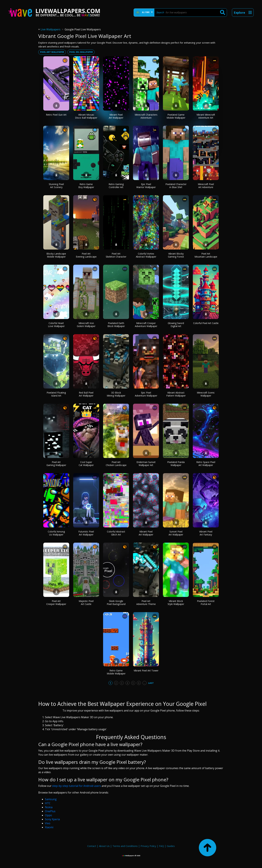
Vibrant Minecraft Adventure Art (206, 116)
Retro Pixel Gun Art (56, 115)
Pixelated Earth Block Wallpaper (116, 325)
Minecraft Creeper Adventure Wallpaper (146, 325)
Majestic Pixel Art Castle (86, 603)
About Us (104, 846)
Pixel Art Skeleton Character (116, 255)
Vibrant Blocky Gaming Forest (176, 255)
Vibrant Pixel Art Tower (146, 670)
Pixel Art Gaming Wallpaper (56, 464)
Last (151, 683)
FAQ (161, 846)
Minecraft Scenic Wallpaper (206, 394)
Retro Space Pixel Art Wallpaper (206, 464)
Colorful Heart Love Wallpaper (56, 325)
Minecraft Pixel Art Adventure (206, 186)
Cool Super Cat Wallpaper (86, 464)
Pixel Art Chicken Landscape (116, 464)
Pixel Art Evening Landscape (86, 255)
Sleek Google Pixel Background (116, 603)
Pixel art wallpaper (52, 52)
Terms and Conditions (125, 846)
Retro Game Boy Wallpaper (86, 186)
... (144, 683)
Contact (92, 846)
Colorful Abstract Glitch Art (116, 533)
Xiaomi (49, 827)
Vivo (48, 823)
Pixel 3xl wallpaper (81, 52)
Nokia (49, 807)
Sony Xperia (52, 819)
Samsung (51, 799)
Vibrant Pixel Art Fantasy (206, 533)
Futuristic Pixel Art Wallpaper (86, 533)
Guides (171, 846)
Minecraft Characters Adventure (146, 116)
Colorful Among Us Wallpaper (56, 533)
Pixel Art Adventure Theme (146, 603)
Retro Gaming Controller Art (116, 186)
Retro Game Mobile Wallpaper (116, 672)
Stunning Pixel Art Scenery (56, 186)
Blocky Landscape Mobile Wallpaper (56, 255)
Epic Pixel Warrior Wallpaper (146, 186)
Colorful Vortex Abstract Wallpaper (146, 255)
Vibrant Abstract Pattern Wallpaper (176, 394)
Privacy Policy (148, 846)
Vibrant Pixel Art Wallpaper (116, 116)
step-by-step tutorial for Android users (77, 786)
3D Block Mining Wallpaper (116, 394)
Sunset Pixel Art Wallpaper (176, 533)
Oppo (48, 815)
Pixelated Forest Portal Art (206, 603)
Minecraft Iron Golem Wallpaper (86, 325)
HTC (48, 803)
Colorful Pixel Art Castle (206, 323)
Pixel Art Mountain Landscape (206, 255)
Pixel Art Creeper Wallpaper (56, 603)
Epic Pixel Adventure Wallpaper (146, 394)
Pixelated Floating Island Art (56, 394)
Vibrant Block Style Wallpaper (176, 603)
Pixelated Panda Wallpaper (176, 464)
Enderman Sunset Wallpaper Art (146, 464)
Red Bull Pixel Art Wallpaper (86, 394)
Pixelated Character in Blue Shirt (176, 186)
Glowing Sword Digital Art (176, 325)
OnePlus (50, 811)
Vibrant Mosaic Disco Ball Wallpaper (86, 116)
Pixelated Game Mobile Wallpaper (176, 116)
